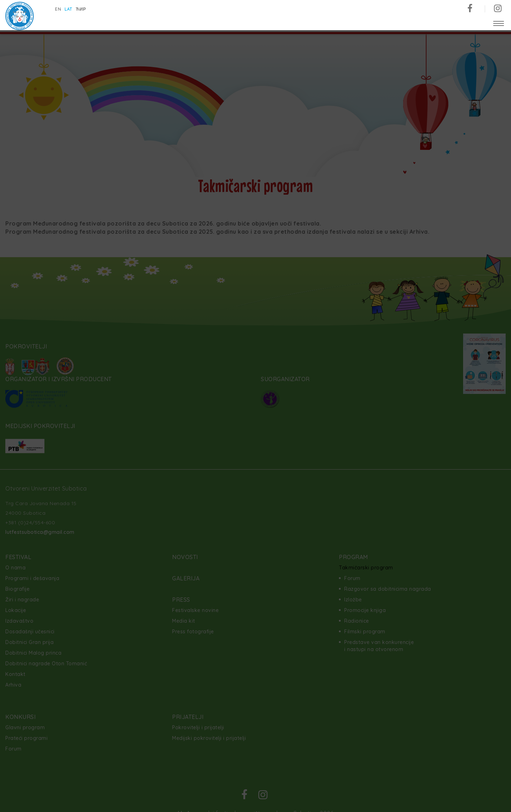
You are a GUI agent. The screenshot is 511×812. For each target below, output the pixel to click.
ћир (81, 9)
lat (68, 9)
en (58, 9)
